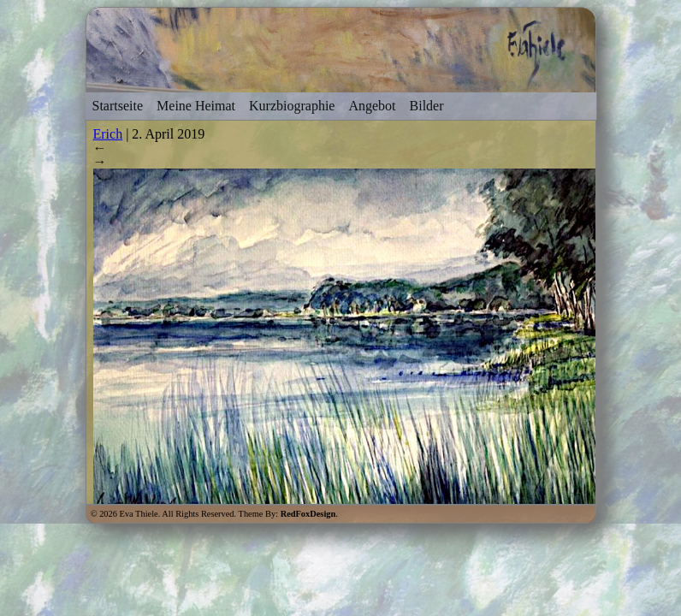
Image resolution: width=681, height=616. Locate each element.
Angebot (372, 106)
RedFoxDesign (308, 514)
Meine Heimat (196, 106)
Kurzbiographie (292, 106)
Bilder (427, 106)
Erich (108, 134)
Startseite (118, 106)
